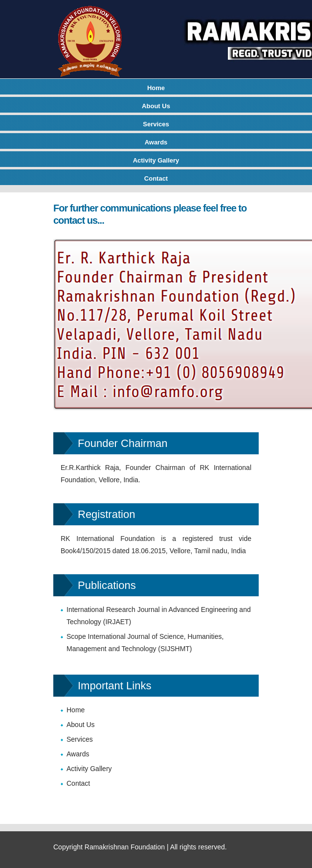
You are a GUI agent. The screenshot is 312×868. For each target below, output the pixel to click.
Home (156, 88)
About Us (156, 106)
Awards (156, 142)
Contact (156, 178)
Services (156, 124)
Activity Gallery (156, 160)
